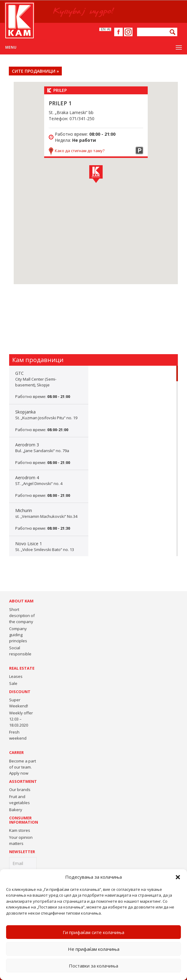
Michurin (49, 519)
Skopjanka (49, 421)
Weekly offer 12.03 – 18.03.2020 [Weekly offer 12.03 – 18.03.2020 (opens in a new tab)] (21, 719)
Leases (16, 676)
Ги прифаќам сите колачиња (94, 932)
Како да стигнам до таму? (80, 151)
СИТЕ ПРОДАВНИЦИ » (35, 71)
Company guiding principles (18, 635)
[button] (178, 877)
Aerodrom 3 (49, 453)
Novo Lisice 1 (49, 552)
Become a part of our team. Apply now (23, 767)
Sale (13, 683)
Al (109, 29)
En (103, 29)
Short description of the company (22, 616)
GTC (49, 385)
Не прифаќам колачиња (94, 949)
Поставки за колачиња (94, 966)
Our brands (20, 790)
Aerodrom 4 (49, 486)
